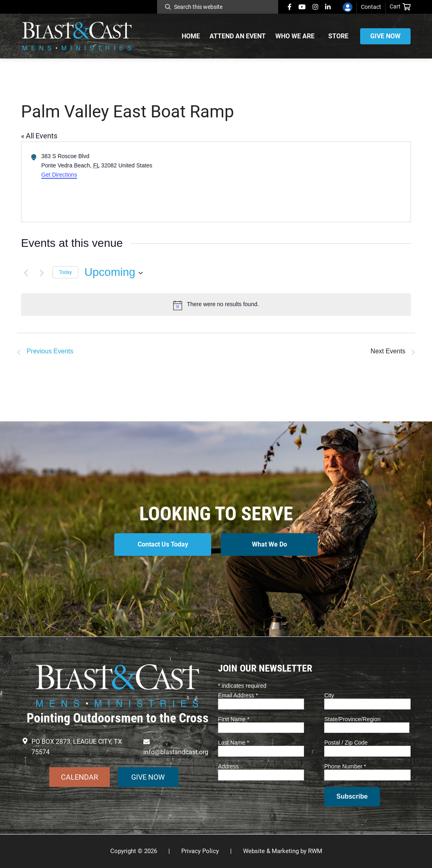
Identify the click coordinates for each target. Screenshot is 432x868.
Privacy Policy (200, 851)
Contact (371, 7)
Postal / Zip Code (346, 743)
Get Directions (59, 175)
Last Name (234, 743)
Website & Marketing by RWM (283, 851)
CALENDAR (80, 777)
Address (228, 766)
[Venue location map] (313, 182)
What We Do (269, 544)
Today (65, 272)
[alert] (216, 305)
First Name (234, 719)
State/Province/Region (352, 719)
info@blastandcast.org (176, 752)
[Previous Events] (26, 272)
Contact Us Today (163, 544)
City (329, 695)
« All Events (39, 136)
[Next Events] (42, 272)
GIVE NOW (148, 777)
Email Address (238, 695)
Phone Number (345, 766)
